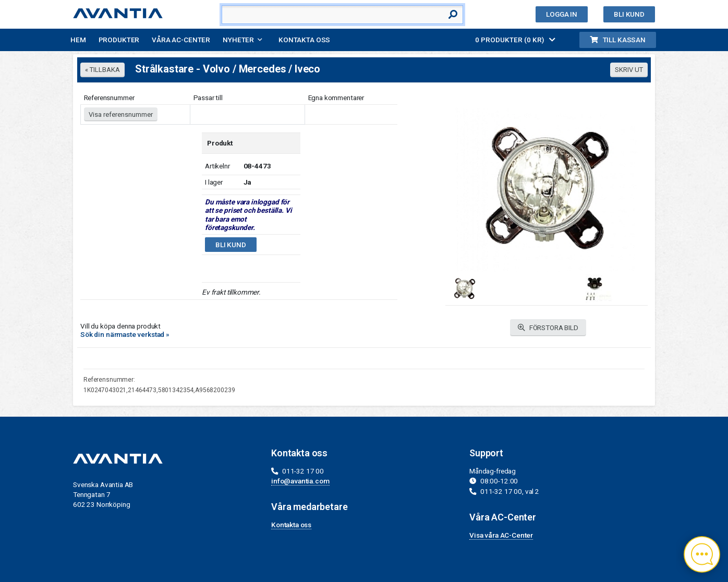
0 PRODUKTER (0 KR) (515, 40)
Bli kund (629, 14)
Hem (78, 40)
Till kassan (618, 40)
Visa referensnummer (121, 114)
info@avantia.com (300, 481)
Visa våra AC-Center (501, 535)
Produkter (119, 40)
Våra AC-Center (181, 40)
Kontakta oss (304, 40)
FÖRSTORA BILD (548, 328)
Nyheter (238, 40)
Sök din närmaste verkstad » (125, 334)
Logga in (562, 14)
